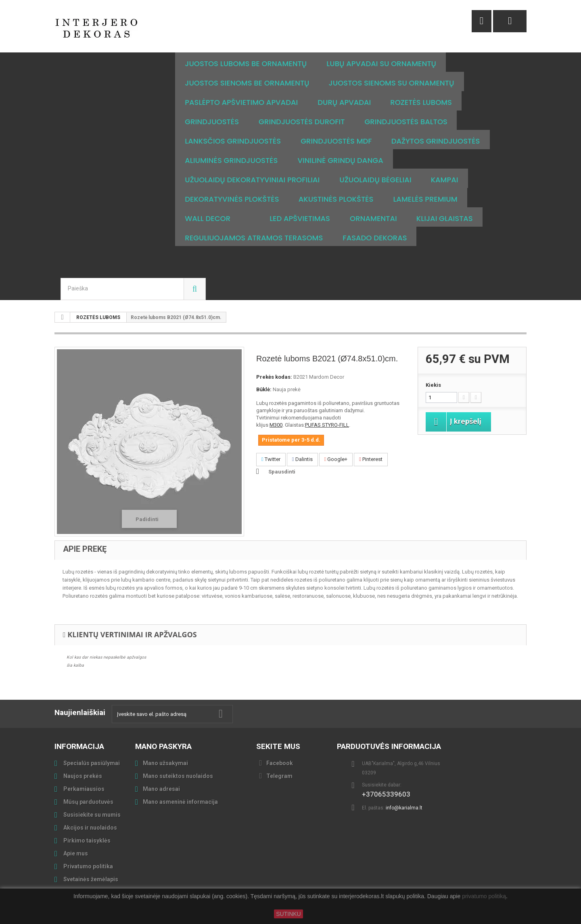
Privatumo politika (88, 866)
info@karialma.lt (404, 808)
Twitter (271, 459)
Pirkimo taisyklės (86, 841)
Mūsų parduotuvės (88, 802)
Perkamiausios (83, 789)
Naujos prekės (82, 776)
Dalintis (302, 459)
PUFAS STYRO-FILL (327, 425)
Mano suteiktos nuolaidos (178, 776)
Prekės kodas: (274, 377)
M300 (276, 425)
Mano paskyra (163, 746)
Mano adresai (161, 789)
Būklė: (264, 389)
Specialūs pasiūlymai (91, 763)
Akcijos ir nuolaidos (90, 828)
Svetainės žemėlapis (90, 879)
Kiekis (433, 385)
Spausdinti (282, 472)
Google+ (336, 459)
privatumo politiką (484, 897)
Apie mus (75, 853)
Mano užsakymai (165, 763)
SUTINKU (288, 914)
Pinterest (371, 459)
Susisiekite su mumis (91, 815)
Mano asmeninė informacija (180, 802)
